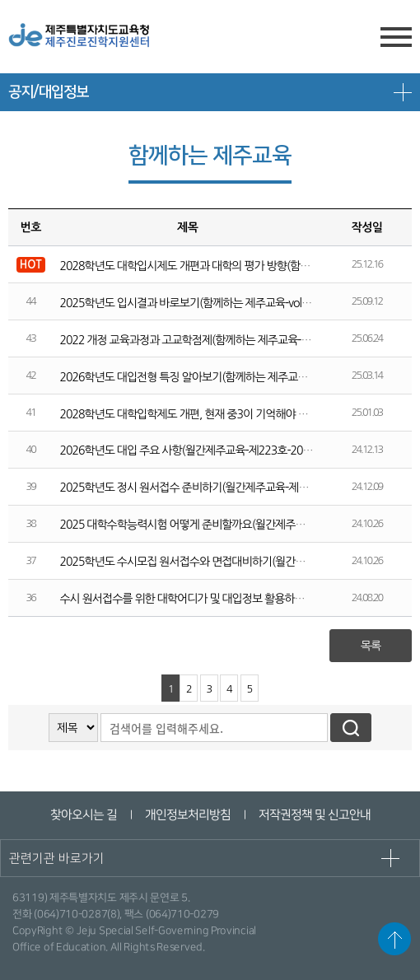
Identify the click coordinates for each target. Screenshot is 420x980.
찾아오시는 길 (83, 815)
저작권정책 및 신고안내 (314, 815)
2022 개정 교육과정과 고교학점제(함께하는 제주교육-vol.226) (198, 340)
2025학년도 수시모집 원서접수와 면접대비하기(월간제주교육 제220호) (219, 562)
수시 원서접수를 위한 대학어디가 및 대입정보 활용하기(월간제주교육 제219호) (236, 599)
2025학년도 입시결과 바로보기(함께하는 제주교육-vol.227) (192, 303)
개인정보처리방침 (187, 815)
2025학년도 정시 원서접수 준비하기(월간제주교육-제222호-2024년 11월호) (231, 488)
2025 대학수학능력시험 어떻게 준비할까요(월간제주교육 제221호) (209, 525)
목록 (371, 646)
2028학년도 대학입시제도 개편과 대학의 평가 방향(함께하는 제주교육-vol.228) (236, 266)
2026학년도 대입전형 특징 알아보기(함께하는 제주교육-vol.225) (204, 377)
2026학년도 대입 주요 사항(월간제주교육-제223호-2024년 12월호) (211, 450)
